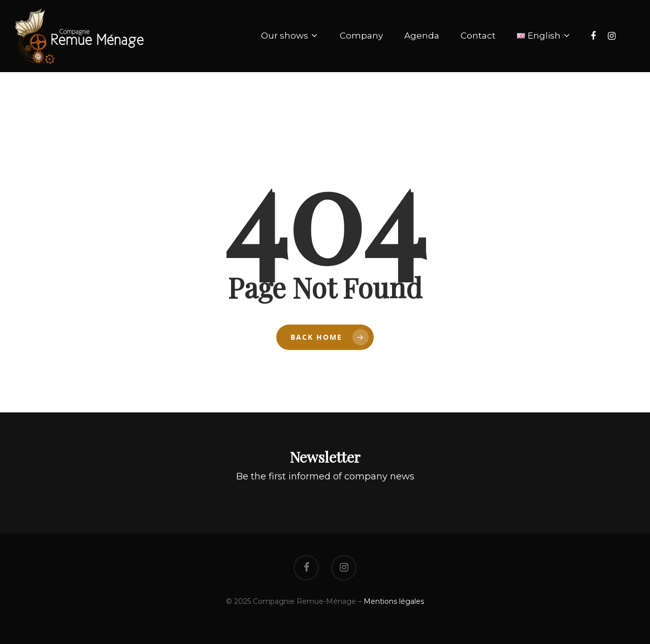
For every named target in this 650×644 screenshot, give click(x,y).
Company (361, 36)
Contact (478, 36)
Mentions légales (394, 601)
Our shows (289, 36)
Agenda (422, 36)
